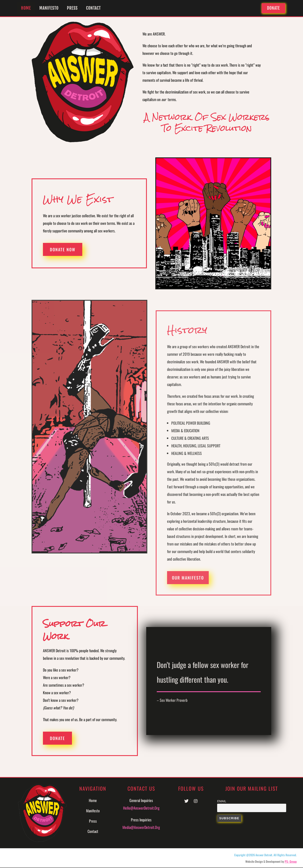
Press (72, 8)
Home (26, 8)
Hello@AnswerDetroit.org (141, 808)
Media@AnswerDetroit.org (141, 827)
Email (222, 801)
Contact (93, 8)
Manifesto (49, 8)
